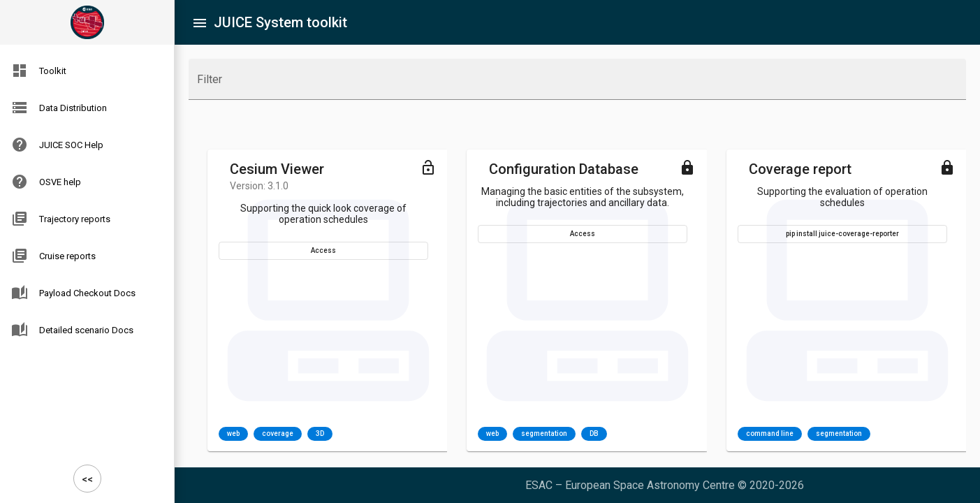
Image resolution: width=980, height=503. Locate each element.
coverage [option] (278, 434)
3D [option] (320, 434)
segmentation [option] (544, 434)
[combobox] (577, 85)
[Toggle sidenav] (200, 22)
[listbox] (276, 434)
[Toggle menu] (428, 167)
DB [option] (594, 434)
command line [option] (770, 434)
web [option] (233, 434)
